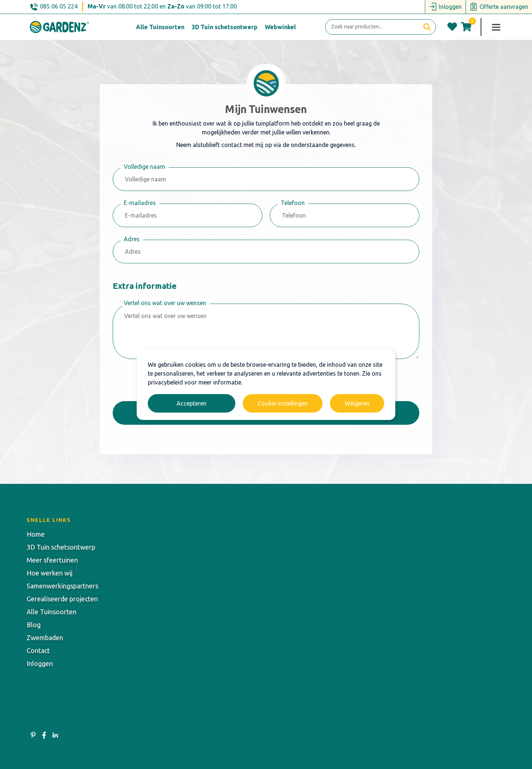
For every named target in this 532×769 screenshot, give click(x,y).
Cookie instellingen (283, 403)
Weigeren (357, 403)
